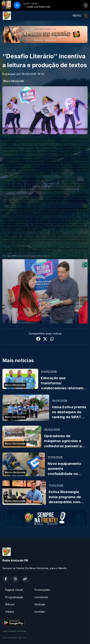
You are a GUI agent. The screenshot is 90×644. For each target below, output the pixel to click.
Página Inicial (14, 590)
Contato (40, 612)
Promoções (42, 590)
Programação (14, 597)
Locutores (41, 597)
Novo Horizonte (14, 81)
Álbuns (10, 604)
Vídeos (10, 612)
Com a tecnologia (14, 638)
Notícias (40, 604)
